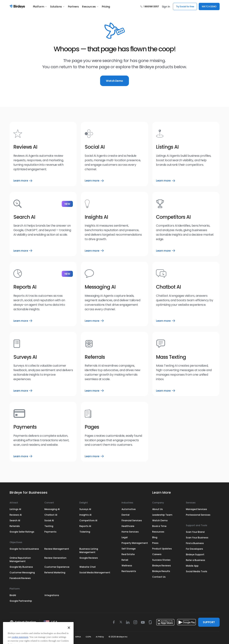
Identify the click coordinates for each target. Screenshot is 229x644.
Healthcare (128, 526)
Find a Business (195, 543)
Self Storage (129, 549)
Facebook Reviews (20, 578)
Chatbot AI (51, 515)
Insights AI (85, 515)
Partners (73, 7)
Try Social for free (185, 6)
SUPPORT (209, 622)
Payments (50, 532)
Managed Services (196, 509)
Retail (125, 560)
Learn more (23, 181)
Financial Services (132, 520)
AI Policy (100, 637)
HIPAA (78, 637)
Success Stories (161, 560)
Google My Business (21, 567)
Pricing (106, 7)
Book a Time (159, 526)
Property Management (135, 543)
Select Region (23, 622)
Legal (125, 537)
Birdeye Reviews (162, 566)
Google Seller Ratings (22, 532)
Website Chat (88, 567)
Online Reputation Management (20, 560)
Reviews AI (16, 515)
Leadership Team (162, 515)
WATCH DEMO (209, 6)
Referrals (15, 526)
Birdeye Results (161, 571)
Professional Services (198, 515)
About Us (157, 509)
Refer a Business (196, 560)
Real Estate (128, 554)
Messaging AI (52, 509)
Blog (155, 537)
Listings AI (15, 509)
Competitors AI (88, 520)
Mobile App (192, 566)
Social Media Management (95, 572)
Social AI (49, 520)
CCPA (88, 637)
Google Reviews (89, 558)
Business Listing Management (89, 551)
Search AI (15, 520)
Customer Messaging (22, 572)
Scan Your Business (197, 538)
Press (155, 543)
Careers (157, 554)
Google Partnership (21, 601)
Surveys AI (85, 509)
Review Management (57, 549)
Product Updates (162, 549)
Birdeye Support (195, 554)
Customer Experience (57, 567)
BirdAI (13, 595)
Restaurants (129, 571)
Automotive (129, 509)
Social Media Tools (197, 571)
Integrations (52, 595)
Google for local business (24, 549)
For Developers (194, 549)
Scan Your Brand (195, 532)
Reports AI (85, 526)
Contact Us (159, 577)
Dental (126, 515)
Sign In (166, 7)
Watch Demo (114, 81)
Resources (90, 7)
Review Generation (55, 558)
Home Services (130, 532)
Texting (49, 526)
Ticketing (85, 532)
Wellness (127, 566)
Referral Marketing (55, 572)
